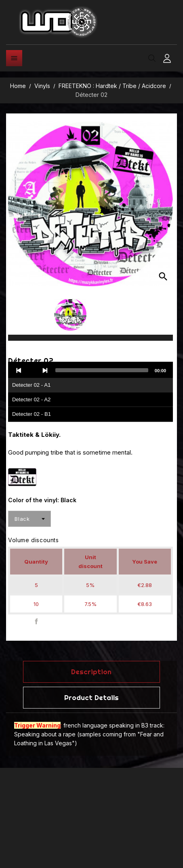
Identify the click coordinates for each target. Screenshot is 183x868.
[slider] (102, 370)
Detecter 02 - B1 (32, 414)
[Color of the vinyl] (29, 519)
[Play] (32, 370)
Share (37, 622)
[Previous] (19, 370)
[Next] (45, 370)
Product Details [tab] (91, 697)
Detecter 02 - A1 (31, 385)
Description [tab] (91, 672)
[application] (90, 392)
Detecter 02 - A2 (31, 399)
